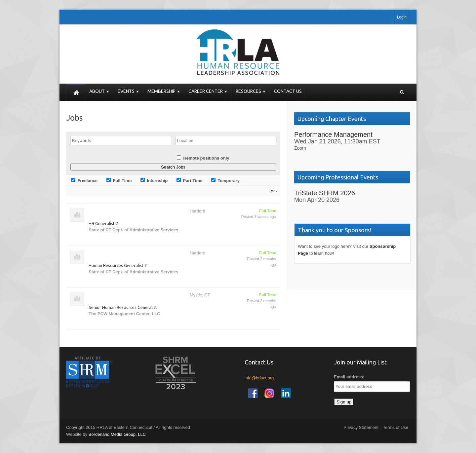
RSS (273, 191)
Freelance (84, 180)
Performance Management (333, 134)
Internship (154, 180)
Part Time (190, 180)
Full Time (119, 180)
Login (402, 17)
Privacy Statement (361, 427)
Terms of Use (396, 427)
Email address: (349, 377)
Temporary (225, 180)
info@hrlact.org (259, 378)
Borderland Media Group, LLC (117, 434)
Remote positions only (206, 158)
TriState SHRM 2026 (325, 193)
